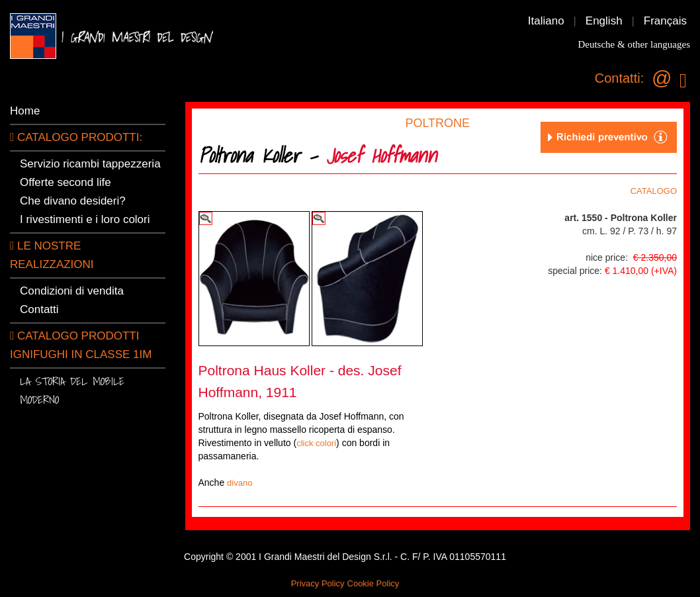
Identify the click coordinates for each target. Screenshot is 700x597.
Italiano (546, 21)
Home (25, 111)
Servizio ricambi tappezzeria (90, 164)
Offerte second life (66, 182)
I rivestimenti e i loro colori (85, 219)
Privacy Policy (318, 583)
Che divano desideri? (73, 201)
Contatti (39, 309)
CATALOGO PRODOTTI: (76, 137)
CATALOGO (654, 191)
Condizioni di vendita (72, 291)
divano (240, 483)
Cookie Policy (373, 583)
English (604, 21)
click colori (316, 443)
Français (665, 21)
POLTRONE (437, 123)
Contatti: (619, 78)
